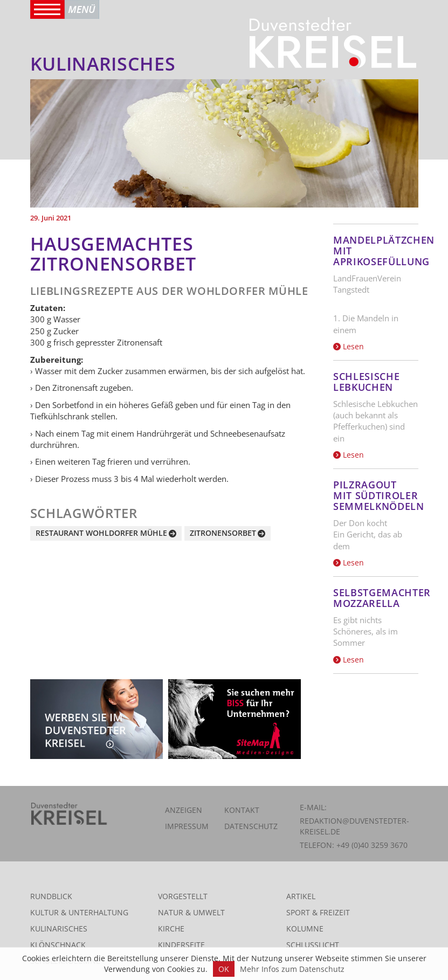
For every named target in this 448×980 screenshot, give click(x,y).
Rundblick (51, 896)
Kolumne (305, 929)
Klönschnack (58, 945)
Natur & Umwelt (191, 912)
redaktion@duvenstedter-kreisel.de (354, 826)
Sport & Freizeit (318, 912)
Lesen (349, 346)
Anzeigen (184, 810)
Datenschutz (251, 826)
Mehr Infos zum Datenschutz (292, 969)
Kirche (171, 929)
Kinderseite (181, 945)
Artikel (301, 896)
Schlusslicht (313, 945)
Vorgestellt (183, 896)
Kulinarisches (59, 929)
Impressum (187, 826)
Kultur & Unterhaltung (79, 912)
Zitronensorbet (223, 533)
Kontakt (242, 810)
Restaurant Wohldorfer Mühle (101, 533)
